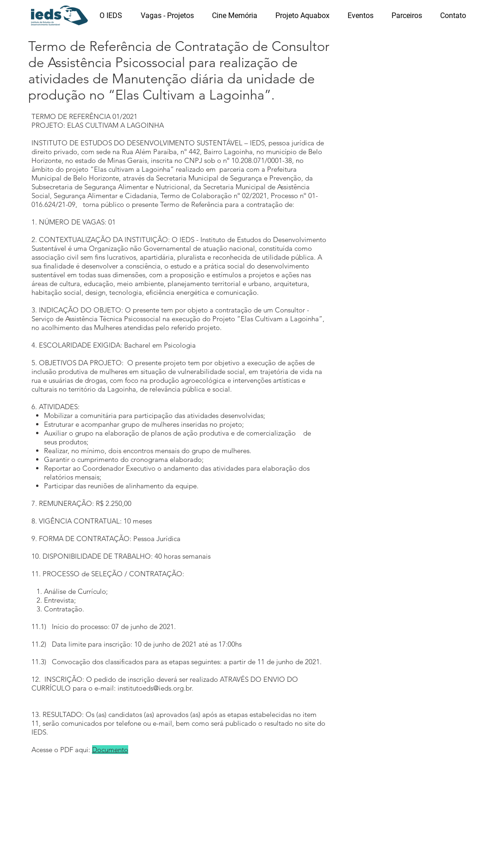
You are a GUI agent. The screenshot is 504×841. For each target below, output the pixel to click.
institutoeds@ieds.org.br (155, 688)
